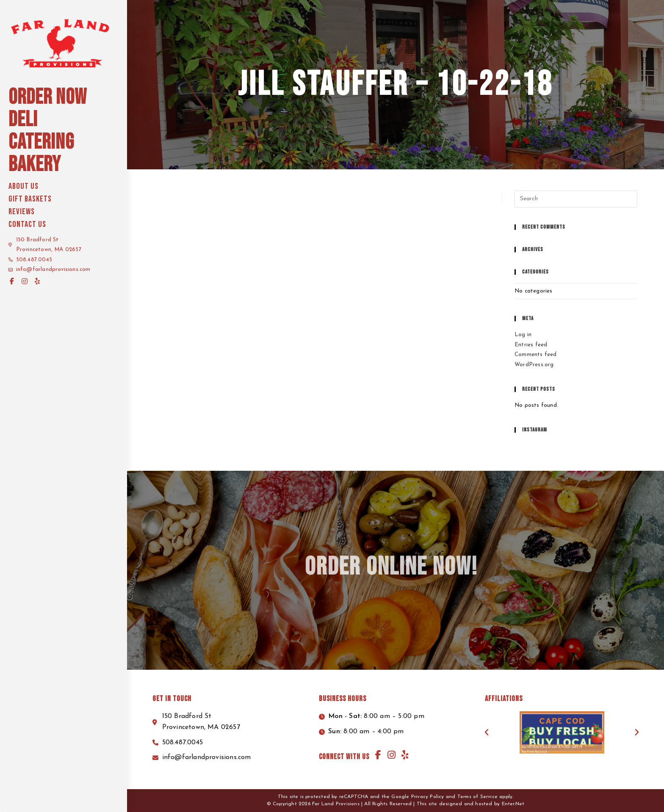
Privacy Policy (428, 797)
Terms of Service (477, 797)
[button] (487, 732)
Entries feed (531, 345)
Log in (523, 335)
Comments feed (536, 355)
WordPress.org (534, 365)
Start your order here (597, 9)
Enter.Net (513, 804)
